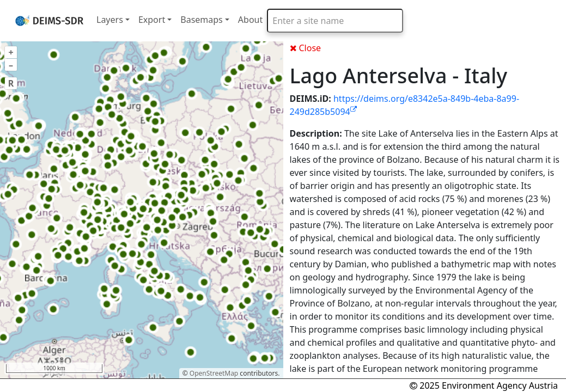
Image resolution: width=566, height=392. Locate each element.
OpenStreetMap (214, 373)
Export (152, 20)
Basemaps (202, 20)
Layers (110, 20)
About (250, 20)
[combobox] (335, 21)
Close (306, 48)
